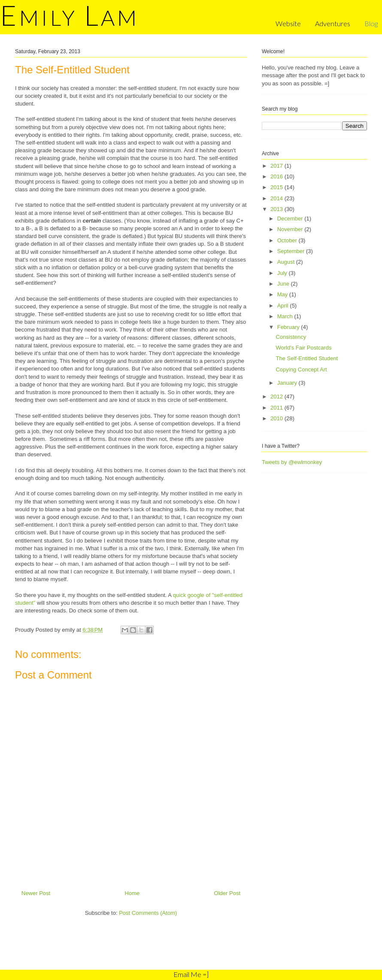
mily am (70, 18)
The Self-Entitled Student (307, 358)
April (284, 306)
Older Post (227, 893)
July (283, 273)
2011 (277, 408)
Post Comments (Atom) (148, 913)
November (291, 229)
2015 (277, 187)
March (286, 316)
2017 (277, 166)
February (289, 327)
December (291, 219)
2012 (277, 397)
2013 (277, 209)
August (287, 262)
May (283, 294)
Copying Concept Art (301, 369)
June (284, 284)
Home (132, 893)
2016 (277, 176)
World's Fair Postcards (303, 348)
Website (288, 23)
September (292, 251)
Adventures (333, 23)
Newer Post (36, 893)
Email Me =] (191, 974)
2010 (277, 418)
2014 (277, 198)
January (288, 383)
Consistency (291, 337)
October (288, 240)
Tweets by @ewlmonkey (292, 462)
